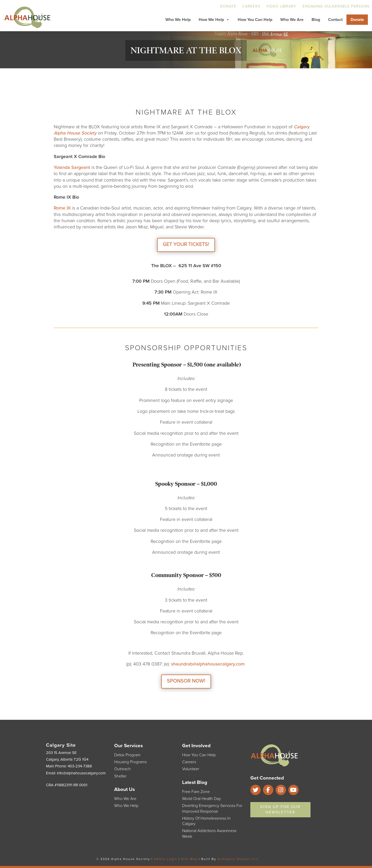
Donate (228, 6)
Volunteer (191, 769)
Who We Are (292, 20)
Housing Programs (130, 762)
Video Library (281, 6)
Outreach (122, 769)
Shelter (120, 776)
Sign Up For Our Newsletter (280, 809)
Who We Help (178, 20)
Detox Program (127, 755)
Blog (316, 20)
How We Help (214, 20)
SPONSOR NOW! (186, 681)
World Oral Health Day (202, 799)
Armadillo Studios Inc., (239, 859)
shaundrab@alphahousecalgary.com (208, 664)
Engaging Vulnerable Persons (336, 6)
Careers (251, 6)
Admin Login (166, 859)
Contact (335, 20)
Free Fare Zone (196, 792)
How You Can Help (255, 20)
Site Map (189, 859)
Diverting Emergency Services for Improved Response (212, 808)
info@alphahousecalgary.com (81, 773)
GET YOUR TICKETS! (186, 244)
